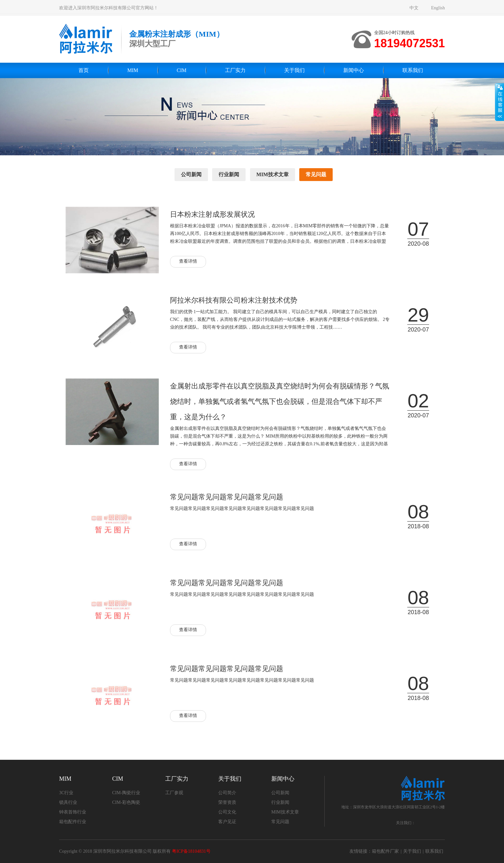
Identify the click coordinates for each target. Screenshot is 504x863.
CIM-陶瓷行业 (126, 793)
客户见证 (227, 822)
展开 (500, 102)
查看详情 (188, 261)
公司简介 (227, 793)
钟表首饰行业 (73, 812)
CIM (182, 70)
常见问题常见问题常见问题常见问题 (227, 497)
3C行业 (66, 793)
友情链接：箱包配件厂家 (374, 851)
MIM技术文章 (273, 174)
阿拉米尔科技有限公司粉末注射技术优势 (234, 300)
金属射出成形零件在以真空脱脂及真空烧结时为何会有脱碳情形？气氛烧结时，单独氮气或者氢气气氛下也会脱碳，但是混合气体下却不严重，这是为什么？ (280, 401)
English (438, 8)
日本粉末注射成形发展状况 (212, 214)
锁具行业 (68, 802)
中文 (414, 8)
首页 (84, 70)
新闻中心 (354, 70)
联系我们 (413, 70)
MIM (133, 70)
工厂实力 (235, 70)
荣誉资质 (227, 802)
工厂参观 (174, 793)
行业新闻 (229, 174)
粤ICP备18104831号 (191, 851)
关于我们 (294, 70)
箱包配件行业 (73, 822)
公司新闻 (191, 174)
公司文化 (227, 812)
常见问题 (316, 174)
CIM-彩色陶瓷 (126, 802)
